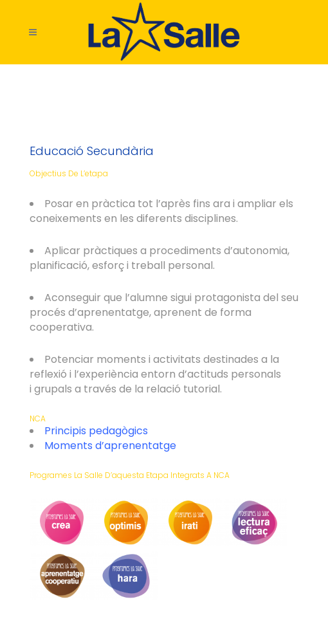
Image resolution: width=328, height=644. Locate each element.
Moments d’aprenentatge (110, 446)
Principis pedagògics (96, 431)
